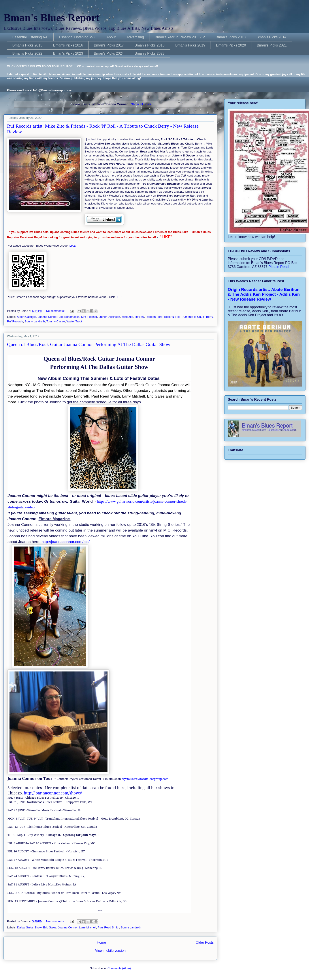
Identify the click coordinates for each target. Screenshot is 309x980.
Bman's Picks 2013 (231, 37)
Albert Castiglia (27, 317)
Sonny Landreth (35, 321)
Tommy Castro (56, 321)
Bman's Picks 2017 (109, 45)
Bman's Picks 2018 (150, 45)
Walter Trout (74, 321)
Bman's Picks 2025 (150, 53)
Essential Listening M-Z (77, 37)
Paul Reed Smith (109, 927)
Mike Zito (127, 317)
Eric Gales (50, 927)
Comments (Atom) (119, 968)
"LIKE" (73, 246)
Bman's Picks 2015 (27, 45)
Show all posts (141, 104)
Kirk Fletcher (89, 317)
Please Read (279, 267)
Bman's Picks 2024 (109, 53)
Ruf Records (15, 321)
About (111, 37)
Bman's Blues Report (52, 18)
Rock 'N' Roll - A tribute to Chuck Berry (188, 317)
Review (139, 317)
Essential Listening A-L (30, 37)
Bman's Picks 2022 (27, 53)
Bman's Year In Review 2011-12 (180, 37)
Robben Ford (154, 317)
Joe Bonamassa (69, 317)
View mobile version (110, 951)
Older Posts (205, 942)
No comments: (56, 311)
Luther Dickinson (109, 317)
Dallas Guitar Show (29, 927)
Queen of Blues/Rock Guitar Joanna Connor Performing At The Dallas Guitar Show (89, 344)
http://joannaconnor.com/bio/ (66, 542)
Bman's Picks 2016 (68, 45)
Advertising (135, 37)
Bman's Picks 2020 (231, 45)
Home (101, 942)
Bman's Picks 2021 (272, 45)
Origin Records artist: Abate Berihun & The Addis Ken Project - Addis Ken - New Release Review (264, 294)
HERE (119, 297)
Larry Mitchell (88, 927)
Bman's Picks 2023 (68, 53)
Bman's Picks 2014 (271, 37)
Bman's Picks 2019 (190, 45)
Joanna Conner (48, 317)
